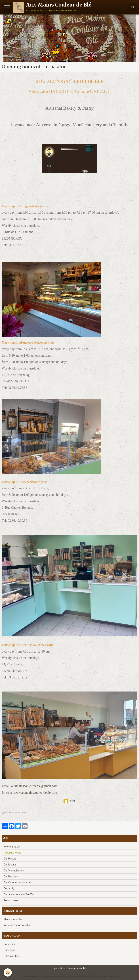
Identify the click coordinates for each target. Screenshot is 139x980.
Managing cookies (78, 968)
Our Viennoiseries (14, 871)
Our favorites (11, 956)
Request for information (17, 925)
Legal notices (59, 968)
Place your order (13, 919)
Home (72, 801)
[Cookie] (8, 972)
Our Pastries (11, 877)
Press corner (11, 900)
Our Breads (10, 865)
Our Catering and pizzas (17, 883)
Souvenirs (9, 944)
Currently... (10, 888)
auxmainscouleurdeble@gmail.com (34, 786)
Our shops (9, 950)
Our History (10, 859)
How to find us (12, 847)
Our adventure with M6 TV (19, 894)
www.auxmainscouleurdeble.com (35, 793)
